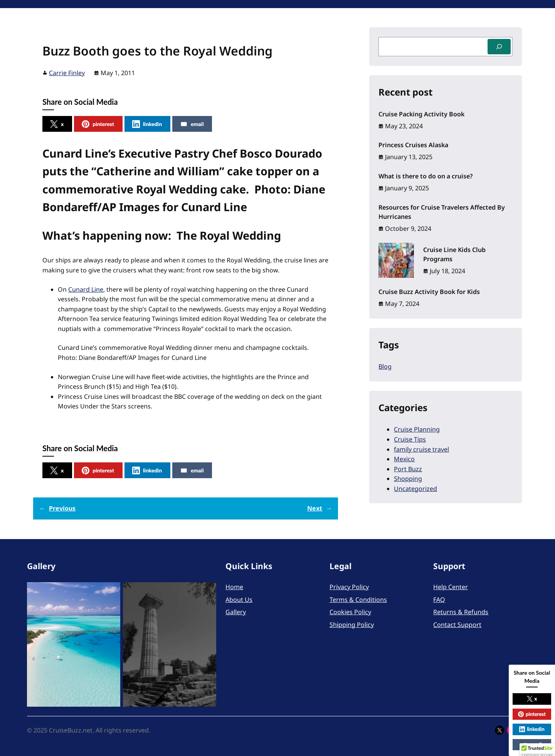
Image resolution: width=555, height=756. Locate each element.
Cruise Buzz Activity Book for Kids (429, 292)
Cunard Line (86, 289)
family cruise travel (421, 449)
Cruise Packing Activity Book (421, 114)
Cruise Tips (410, 439)
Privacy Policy (349, 587)
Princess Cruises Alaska (413, 145)
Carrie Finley (67, 73)
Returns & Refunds (461, 612)
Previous (62, 508)
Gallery (236, 612)
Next (315, 508)
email (192, 124)
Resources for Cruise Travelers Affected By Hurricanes (442, 212)
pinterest (98, 124)
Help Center (451, 587)
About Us (239, 600)
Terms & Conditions (358, 600)
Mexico (404, 459)
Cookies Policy (350, 612)
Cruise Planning (417, 429)
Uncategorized (415, 489)
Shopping (408, 479)
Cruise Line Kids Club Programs (454, 254)
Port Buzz (408, 469)
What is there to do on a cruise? (425, 176)
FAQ (439, 600)
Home (234, 587)
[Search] (499, 47)
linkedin (147, 124)
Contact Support (457, 625)
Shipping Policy (352, 625)
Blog (385, 366)
